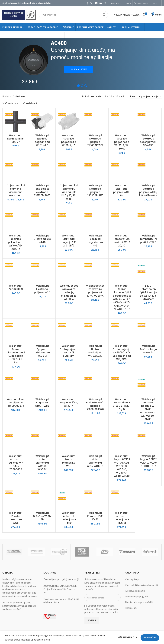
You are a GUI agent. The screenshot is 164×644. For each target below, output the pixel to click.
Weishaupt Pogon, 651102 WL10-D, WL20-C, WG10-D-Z (148, 461)
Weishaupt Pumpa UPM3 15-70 (95, 516)
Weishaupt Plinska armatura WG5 (16, 518)
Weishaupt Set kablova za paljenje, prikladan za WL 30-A (69, 292)
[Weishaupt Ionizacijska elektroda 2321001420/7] (42, 171)
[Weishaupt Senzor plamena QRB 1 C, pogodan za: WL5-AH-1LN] (16, 332)
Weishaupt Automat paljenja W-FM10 (69, 518)
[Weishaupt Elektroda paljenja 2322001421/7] (95, 171)
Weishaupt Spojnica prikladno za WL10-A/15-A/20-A (16, 242)
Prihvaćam (150, 637)
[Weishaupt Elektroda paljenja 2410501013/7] (95, 121)
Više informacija (128, 637)
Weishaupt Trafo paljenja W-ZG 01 (148, 349)
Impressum (131, 608)
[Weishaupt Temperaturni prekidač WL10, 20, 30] (122, 222)
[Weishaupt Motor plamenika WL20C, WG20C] (42, 442)
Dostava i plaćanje (135, 591)
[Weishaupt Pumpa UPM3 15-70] (95, 499)
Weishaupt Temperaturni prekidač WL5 (148, 239)
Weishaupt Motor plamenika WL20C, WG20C (42, 463)
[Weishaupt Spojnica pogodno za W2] (95, 222)
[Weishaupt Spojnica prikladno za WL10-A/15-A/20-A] (16, 222)
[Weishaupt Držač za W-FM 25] (42, 499)
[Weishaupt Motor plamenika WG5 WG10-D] (95, 442)
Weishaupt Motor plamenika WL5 (69, 461)
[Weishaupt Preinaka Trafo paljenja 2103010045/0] (95, 385)
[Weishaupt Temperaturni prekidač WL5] (148, 222)
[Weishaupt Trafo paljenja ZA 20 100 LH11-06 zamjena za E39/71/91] (122, 332)
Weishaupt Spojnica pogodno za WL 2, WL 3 (42, 140)
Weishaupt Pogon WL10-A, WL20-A (69, 403)
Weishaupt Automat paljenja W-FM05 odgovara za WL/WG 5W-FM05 (148, 409)
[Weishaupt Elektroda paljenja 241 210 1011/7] (69, 222)
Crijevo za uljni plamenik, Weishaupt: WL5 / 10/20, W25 (69, 192)
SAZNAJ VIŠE (79, 69)
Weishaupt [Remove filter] (31, 103)
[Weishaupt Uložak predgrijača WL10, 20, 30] (95, 332)
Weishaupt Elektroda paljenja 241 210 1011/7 (69, 241)
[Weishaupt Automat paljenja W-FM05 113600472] (16, 442)
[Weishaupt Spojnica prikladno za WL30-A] (42, 332)
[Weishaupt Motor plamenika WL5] (69, 442)
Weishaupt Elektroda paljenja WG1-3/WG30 (148, 140)
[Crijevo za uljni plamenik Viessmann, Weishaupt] (16, 171)
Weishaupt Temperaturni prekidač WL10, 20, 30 (122, 241)
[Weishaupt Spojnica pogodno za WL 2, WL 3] (42, 121)
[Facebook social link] (87, 3)
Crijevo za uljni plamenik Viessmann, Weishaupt (16, 190)
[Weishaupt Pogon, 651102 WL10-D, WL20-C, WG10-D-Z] (148, 442)
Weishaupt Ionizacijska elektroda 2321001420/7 (42, 190)
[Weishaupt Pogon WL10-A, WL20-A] (69, 385)
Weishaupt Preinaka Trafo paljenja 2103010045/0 (95, 404)
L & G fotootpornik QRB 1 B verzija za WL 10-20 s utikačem (148, 292)
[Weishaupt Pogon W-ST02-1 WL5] (42, 385)
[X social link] (92, 3)
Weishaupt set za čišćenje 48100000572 (16, 403)
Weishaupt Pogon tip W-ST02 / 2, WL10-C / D (122, 404)
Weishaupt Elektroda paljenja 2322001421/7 (95, 190)
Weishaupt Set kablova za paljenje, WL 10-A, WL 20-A (95, 291)
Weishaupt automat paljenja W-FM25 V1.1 (122, 518)
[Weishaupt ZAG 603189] (16, 272)
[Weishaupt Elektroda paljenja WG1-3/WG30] (148, 121)
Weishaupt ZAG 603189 (16, 287)
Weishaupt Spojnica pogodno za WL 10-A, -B (69, 140)
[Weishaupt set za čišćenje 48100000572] (16, 385)
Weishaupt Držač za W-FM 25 (42, 516)
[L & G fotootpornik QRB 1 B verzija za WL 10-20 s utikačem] (148, 272)
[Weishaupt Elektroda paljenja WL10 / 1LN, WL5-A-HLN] (148, 171)
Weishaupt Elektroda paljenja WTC (42, 289)
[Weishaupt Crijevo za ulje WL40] (42, 222)
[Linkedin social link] (101, 3)
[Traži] (73, 15)
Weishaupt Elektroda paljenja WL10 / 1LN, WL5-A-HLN (148, 190)
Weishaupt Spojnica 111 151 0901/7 (16, 139)
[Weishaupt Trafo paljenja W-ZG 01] (148, 332)
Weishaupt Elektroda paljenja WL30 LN (122, 190)
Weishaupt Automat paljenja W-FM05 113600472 (16, 463)
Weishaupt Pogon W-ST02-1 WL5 (42, 403)
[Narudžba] (146, 96)
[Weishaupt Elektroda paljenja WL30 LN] (122, 171)
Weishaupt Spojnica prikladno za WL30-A (42, 351)
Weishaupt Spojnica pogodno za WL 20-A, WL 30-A (122, 142)
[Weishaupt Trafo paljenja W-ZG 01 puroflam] (69, 332)
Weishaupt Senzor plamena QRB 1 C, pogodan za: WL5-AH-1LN (16, 354)
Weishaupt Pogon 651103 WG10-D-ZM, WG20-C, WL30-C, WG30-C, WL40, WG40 (122, 466)
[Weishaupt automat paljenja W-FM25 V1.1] (122, 499)
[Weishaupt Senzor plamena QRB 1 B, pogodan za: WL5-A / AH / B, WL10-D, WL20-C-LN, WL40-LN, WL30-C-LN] (122, 272)
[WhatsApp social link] (105, 3)
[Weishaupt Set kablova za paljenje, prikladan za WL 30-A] (69, 272)
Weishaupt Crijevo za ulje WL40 (42, 239)
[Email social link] (96, 3)
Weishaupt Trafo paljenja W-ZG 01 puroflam (69, 351)
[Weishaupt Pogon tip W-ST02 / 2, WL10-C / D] (122, 385)
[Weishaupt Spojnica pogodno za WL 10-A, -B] (69, 121)
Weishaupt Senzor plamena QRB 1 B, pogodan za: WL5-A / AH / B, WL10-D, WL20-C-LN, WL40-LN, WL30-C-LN (122, 297)
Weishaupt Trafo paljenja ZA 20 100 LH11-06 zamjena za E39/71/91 (122, 353)
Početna (7, 96)
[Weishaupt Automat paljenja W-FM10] (69, 499)
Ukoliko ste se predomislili (139, 602)
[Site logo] (19, 14)
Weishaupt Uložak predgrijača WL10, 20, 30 (95, 351)
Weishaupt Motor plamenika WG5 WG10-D (95, 461)
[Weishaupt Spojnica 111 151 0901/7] (16, 121)
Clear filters (11, 103)
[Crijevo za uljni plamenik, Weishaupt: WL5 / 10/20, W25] (69, 171)
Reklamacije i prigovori (137, 596)
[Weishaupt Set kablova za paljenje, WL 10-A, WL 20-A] (95, 272)
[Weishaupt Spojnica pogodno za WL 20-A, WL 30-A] (122, 121)
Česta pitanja (132, 579)
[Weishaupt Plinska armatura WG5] (16, 499)
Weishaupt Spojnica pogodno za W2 (95, 241)
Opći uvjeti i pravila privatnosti (142, 585)
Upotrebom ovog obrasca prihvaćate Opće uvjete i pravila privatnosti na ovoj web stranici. (101, 609)
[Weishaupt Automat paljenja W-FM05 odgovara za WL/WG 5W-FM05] (148, 385)
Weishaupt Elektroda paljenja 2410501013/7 (95, 140)
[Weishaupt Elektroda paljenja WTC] (42, 272)
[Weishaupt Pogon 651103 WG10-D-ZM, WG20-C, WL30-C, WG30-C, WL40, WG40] (122, 442)
